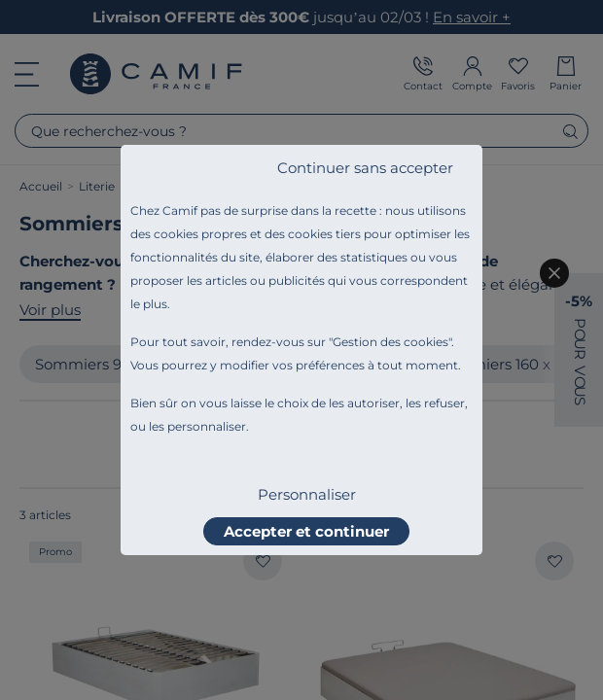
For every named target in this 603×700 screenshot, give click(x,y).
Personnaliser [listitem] (307, 494)
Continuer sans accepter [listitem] (365, 168)
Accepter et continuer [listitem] (306, 531)
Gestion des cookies (390, 342)
